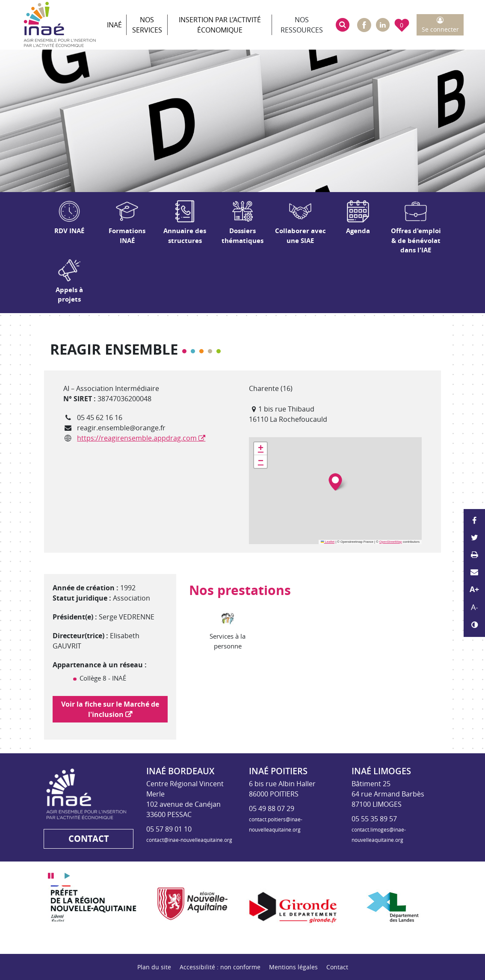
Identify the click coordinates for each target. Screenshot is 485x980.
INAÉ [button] (114, 25)
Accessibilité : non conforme (220, 967)
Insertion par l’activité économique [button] (220, 25)
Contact (337, 967)
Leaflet (328, 542)
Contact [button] (89, 839)
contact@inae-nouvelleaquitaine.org (189, 840)
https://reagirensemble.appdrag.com (137, 438)
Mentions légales (293, 967)
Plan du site (154, 967)
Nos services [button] (147, 25)
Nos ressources (302, 25)
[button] (343, 25)
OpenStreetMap (391, 542)
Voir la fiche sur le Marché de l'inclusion (110, 709)
